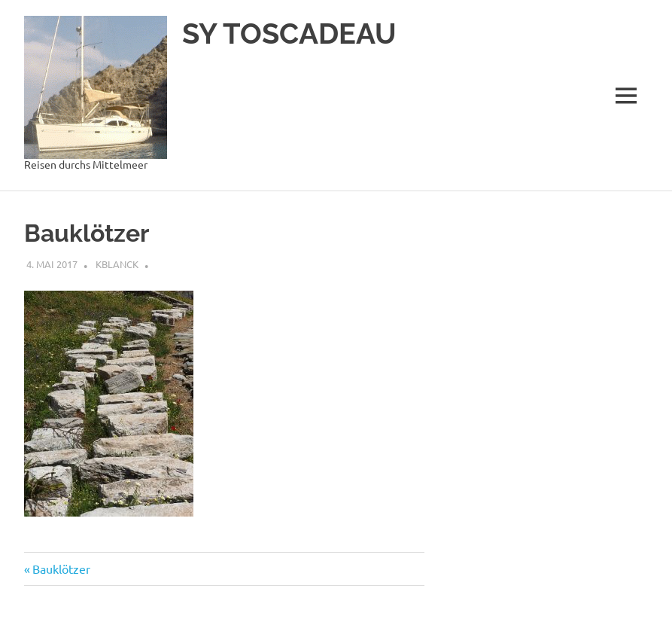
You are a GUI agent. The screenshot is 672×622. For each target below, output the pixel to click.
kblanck (117, 264)
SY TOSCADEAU (289, 34)
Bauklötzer (61, 569)
